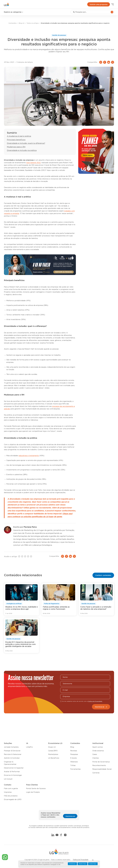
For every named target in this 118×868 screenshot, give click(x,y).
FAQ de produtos (11, 796)
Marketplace (53, 754)
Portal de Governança (101, 762)
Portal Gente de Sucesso (36, 789)
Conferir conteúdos (103, 575)
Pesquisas (74, 754)
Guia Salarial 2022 (33, 163)
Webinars (74, 762)
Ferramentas (75, 769)
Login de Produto (33, 792)
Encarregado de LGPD (13, 800)
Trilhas (73, 765)
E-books (74, 758)
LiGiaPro (29, 747)
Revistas (74, 751)
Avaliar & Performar (12, 772)
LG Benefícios (54, 758)
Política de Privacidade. (95, 701)
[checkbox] (61, 701)
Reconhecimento (99, 765)
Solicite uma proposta (99, 5)
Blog (72, 747)
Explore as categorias (14, 12)
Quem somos (98, 747)
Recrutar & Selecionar (13, 754)
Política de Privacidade (81, 860)
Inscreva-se (101, 707)
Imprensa (8, 792)
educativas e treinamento (29, 456)
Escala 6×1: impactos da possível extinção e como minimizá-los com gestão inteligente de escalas (20, 644)
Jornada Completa (11, 747)
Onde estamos (98, 751)
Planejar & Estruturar (12, 751)
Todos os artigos (33, 23)
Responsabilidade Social (102, 769)
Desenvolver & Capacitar (14, 768)
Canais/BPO (53, 751)
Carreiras (96, 773)
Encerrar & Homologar (13, 775)
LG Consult (8, 779)
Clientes (96, 758)
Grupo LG (52, 747)
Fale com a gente (11, 789)
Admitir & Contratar (12, 758)
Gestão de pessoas (59, 35)
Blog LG (22, 23)
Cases (95, 754)
